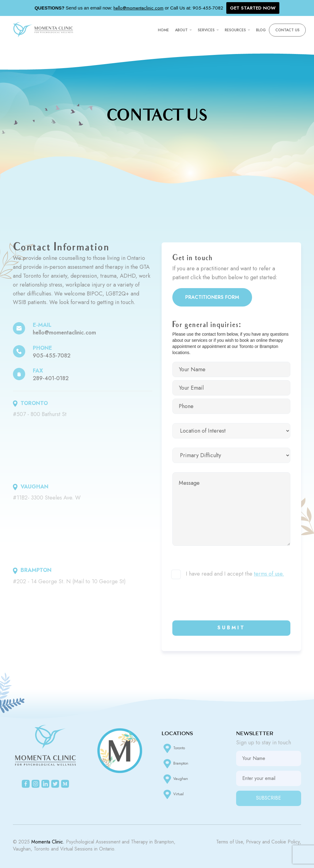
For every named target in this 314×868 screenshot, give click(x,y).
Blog (261, 30)
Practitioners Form (212, 297)
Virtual (173, 794)
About (181, 30)
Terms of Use (230, 842)
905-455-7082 (52, 356)
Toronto (173, 748)
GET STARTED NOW (253, 8)
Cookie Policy (285, 842)
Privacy (253, 842)
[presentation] (219, 599)
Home (163, 30)
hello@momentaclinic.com (64, 333)
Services (206, 30)
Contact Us (287, 30)
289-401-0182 (51, 378)
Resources (235, 30)
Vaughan (175, 779)
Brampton (175, 764)
